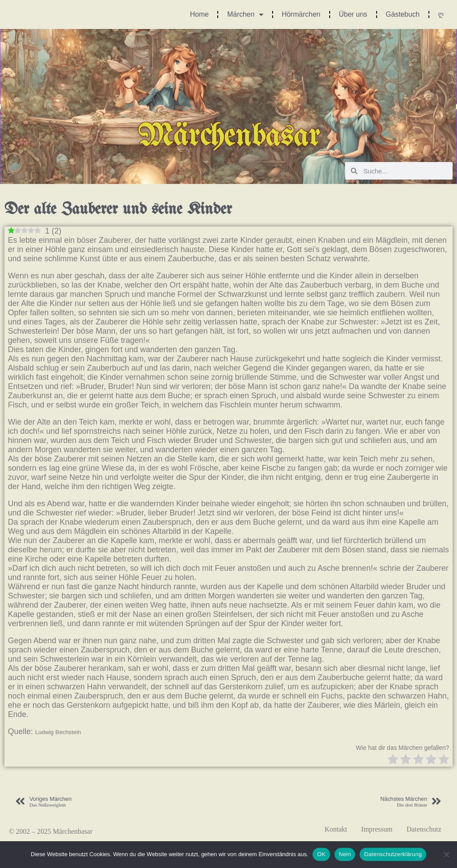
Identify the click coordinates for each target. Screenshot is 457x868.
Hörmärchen (301, 14)
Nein (345, 854)
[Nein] (446, 854)
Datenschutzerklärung (393, 854)
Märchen (245, 14)
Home (200, 14)
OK (321, 854)
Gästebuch (403, 14)
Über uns (353, 14)
